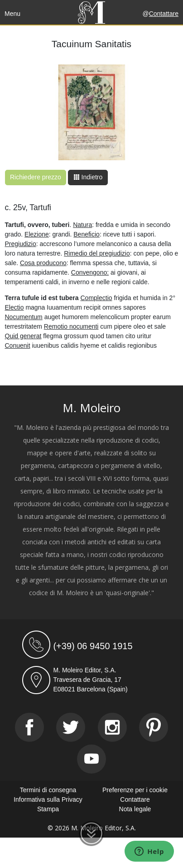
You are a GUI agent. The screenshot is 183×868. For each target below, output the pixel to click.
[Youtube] (91, 759)
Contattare (164, 14)
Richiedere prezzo (36, 177)
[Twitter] (71, 727)
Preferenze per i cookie (135, 790)
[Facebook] (29, 727)
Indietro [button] (88, 177)
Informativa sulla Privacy (48, 799)
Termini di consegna (48, 790)
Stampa (48, 809)
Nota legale (135, 809)
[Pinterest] (154, 727)
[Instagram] (112, 727)
